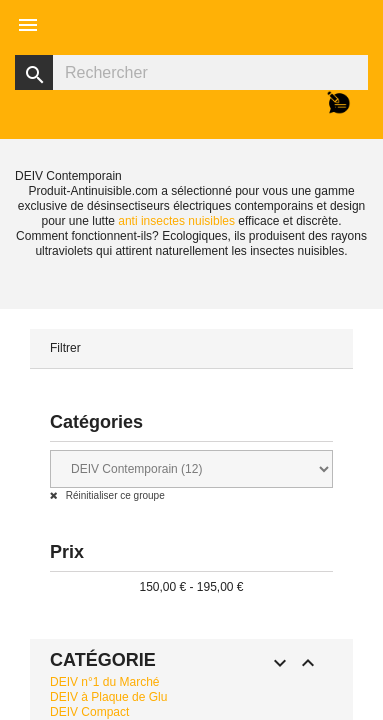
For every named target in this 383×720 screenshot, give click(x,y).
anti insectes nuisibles (176, 221)
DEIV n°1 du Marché (105, 682)
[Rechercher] (191, 72)
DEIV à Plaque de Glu (108, 697)
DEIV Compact (89, 712)
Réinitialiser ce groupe (114, 495)
